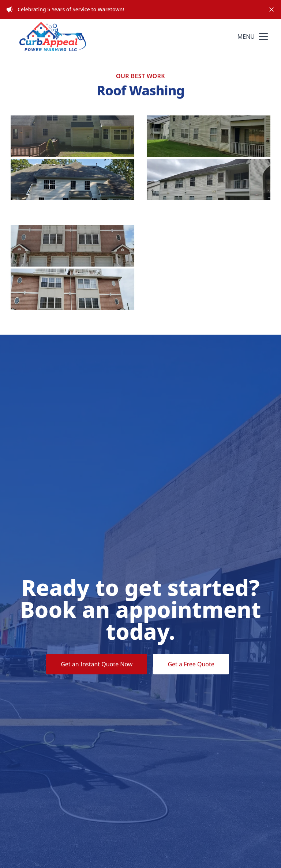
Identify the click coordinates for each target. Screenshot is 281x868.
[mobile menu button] (263, 37)
